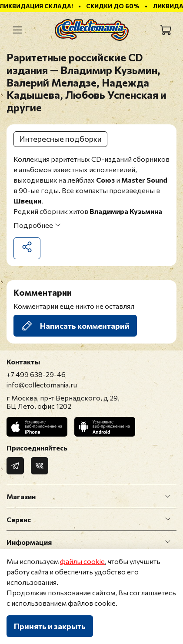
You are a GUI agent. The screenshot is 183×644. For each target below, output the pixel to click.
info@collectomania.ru (42, 385)
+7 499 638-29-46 (36, 374)
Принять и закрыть (50, 626)
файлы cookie (82, 561)
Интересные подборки (60, 139)
